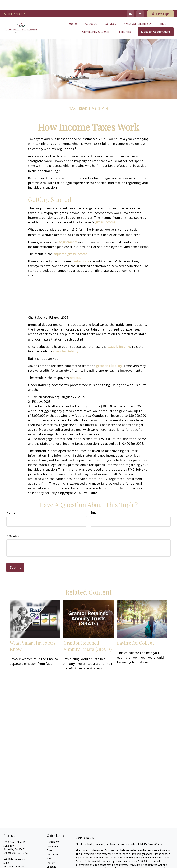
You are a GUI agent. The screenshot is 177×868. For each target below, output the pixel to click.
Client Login (160, 4)
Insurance (52, 844)
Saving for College (136, 632)
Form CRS (88, 827)
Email (94, 502)
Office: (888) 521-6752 (16, 860)
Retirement (53, 831)
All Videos (52, 865)
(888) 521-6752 (14, 4)
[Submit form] (15, 557)
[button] (73, 13)
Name (11, 502)
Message (13, 525)
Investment (53, 836)
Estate (50, 840)
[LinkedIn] (131, 3)
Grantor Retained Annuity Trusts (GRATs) (88, 635)
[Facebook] (140, 3)
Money (51, 852)
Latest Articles (55, 860)
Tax (49, 848)
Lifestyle (52, 856)
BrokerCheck (155, 834)
